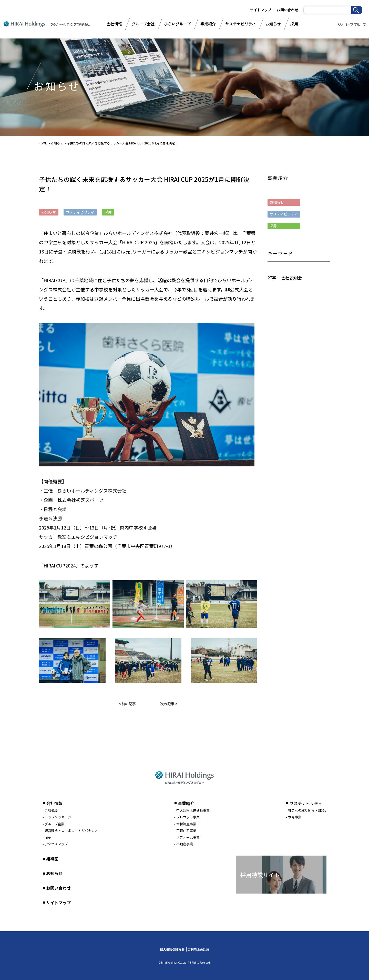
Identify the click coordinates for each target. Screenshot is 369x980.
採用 (294, 24)
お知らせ (273, 24)
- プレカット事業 (187, 817)
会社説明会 (292, 278)
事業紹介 (208, 24)
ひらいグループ (177, 24)
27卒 (272, 278)
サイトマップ (261, 10)
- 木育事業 (294, 817)
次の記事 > (169, 704)
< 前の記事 (127, 704)
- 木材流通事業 (185, 824)
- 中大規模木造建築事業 (192, 810)
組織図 (52, 859)
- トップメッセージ (57, 817)
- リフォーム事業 (187, 837)
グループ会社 (143, 24)
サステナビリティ (240, 24)
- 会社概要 (50, 810)
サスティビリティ (284, 214)
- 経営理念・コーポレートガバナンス (70, 831)
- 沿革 (47, 837)
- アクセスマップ (55, 844)
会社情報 (114, 24)
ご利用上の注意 (198, 949)
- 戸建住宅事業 (185, 831)
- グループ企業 (53, 824)
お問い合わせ (288, 10)
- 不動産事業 (184, 844)
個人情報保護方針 (172, 949)
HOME (43, 143)
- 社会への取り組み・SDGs (306, 810)
